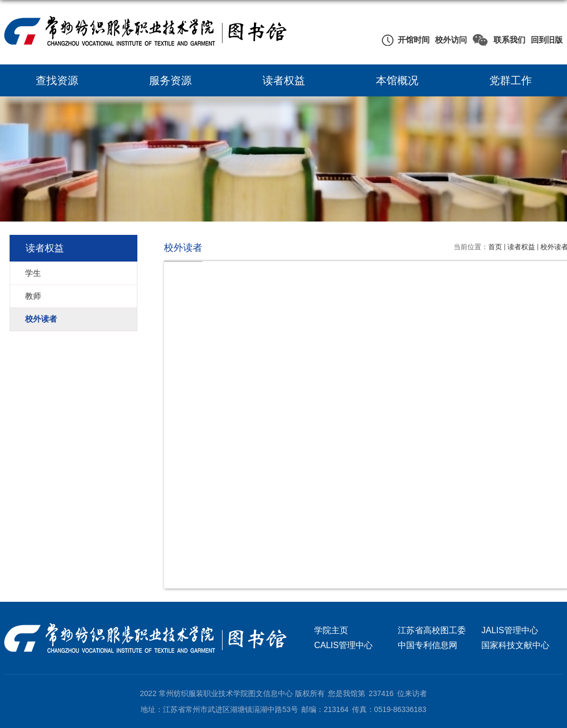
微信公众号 (480, 40)
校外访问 (451, 40)
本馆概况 (397, 80)
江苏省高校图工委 (432, 630)
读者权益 (284, 80)
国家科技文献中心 (515, 645)
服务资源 (170, 80)
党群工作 (511, 80)
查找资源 (57, 80)
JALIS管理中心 (510, 630)
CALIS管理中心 (343, 645)
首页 (495, 247)
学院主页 (331, 630)
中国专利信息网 (428, 645)
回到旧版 (547, 40)
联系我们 (510, 40)
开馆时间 (414, 40)
